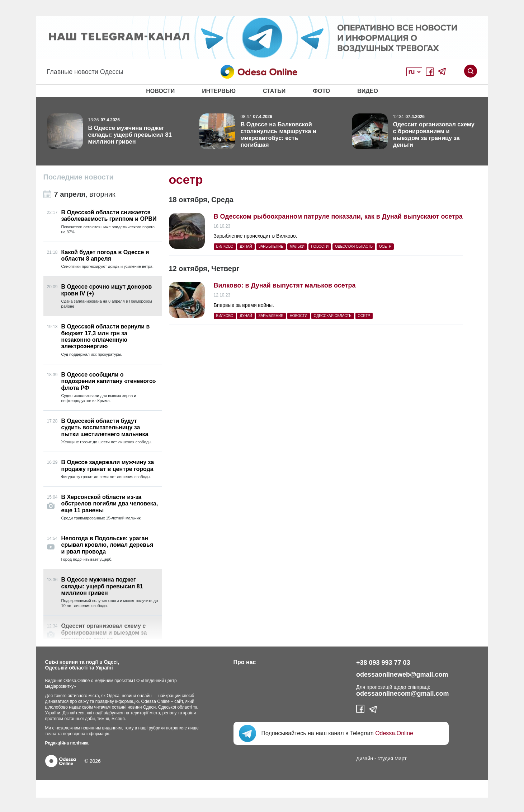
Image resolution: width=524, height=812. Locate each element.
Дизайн (365, 759)
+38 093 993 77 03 (383, 663)
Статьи (274, 91)
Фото (321, 91)
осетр (385, 246)
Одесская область (354, 246)
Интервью (219, 91)
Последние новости (79, 177)
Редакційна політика (67, 743)
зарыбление (271, 246)
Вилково (225, 246)
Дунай (246, 246)
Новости (160, 91)
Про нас (245, 662)
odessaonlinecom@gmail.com (403, 694)
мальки (297, 246)
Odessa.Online (394, 733)
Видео (368, 91)
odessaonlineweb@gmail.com (402, 675)
